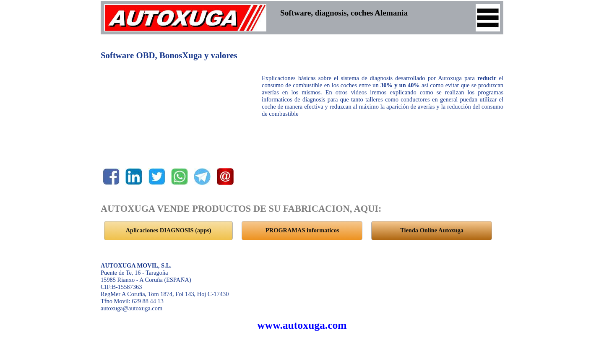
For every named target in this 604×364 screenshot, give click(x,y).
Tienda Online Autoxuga (432, 230)
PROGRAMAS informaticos (302, 230)
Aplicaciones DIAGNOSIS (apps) (169, 230)
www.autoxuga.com (302, 325)
